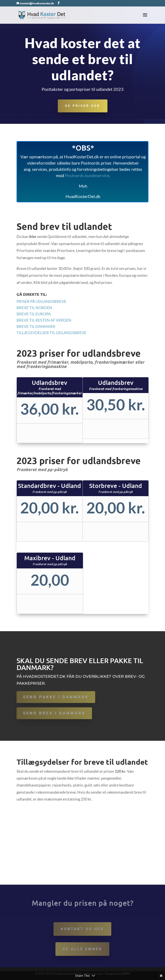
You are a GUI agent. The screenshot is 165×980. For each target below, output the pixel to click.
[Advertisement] (82, 852)
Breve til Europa (34, 314)
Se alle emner (82, 949)
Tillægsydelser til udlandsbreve (51, 333)
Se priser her (83, 106)
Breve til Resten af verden (44, 320)
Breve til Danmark (36, 326)
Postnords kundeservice (87, 175)
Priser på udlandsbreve (41, 301)
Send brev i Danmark (54, 713)
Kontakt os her (82, 929)
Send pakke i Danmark (56, 697)
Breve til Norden (34, 308)
